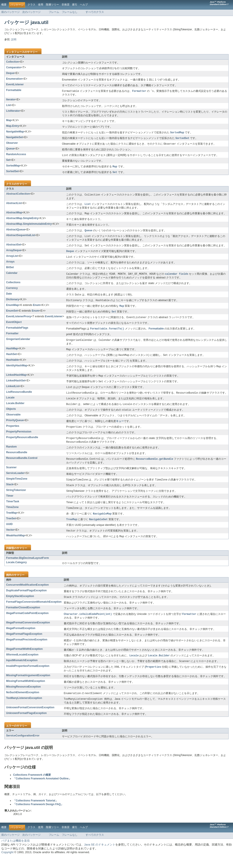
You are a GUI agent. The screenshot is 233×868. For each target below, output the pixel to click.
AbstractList (14, 205)
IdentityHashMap (17, 371)
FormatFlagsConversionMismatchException (34, 612)
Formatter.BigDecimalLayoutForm (28, 568)
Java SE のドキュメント (100, 856)
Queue (10, 149)
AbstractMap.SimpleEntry (22, 220)
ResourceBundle (17, 460)
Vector (10, 539)
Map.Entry (13, 126)
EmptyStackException (20, 606)
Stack (10, 493)
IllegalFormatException (21, 638)
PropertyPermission (19, 439)
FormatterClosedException (23, 617)
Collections (13, 286)
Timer (10, 504)
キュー (120, 428)
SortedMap (13, 167)
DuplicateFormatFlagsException (26, 600)
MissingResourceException (23, 698)
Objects (11, 416)
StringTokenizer (16, 499)
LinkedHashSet (16, 386)
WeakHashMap (16, 545)
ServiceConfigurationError (23, 747)
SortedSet (12, 173)
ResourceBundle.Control (22, 466)
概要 (4, 5)
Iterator (11, 100)
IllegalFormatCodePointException (27, 623)
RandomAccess (16, 155)
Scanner (11, 475)
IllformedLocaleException (22, 665)
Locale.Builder (15, 410)
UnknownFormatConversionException (30, 719)
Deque (10, 73)
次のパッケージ (31, 12)
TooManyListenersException (24, 709)
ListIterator (13, 111)
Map (9, 120)
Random (11, 455)
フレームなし (70, 12)
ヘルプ (84, 5)
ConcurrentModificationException (27, 594)
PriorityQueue (15, 427)
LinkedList (13, 392)
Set (8, 161)
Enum (37, 309)
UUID (9, 533)
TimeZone (12, 516)
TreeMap (11, 521)
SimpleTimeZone (17, 487)
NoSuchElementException (23, 703)
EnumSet (12, 315)
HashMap (12, 353)
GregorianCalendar (18, 344)
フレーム (54, 12)
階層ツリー (52, 5)
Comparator (14, 67)
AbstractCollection (18, 195)
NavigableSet (14, 138)
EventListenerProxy (19, 321)
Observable (13, 422)
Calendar (12, 276)
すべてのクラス (95, 12)
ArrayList (12, 259)
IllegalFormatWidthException (24, 659)
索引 (75, 5)
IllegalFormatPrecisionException (27, 650)
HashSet (11, 359)
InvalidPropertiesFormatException (28, 677)
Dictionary (13, 303)
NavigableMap (15, 132)
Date (9, 297)
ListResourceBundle (19, 398)
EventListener (15, 84)
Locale (10, 404)
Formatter (12, 338)
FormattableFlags (17, 332)
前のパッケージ (10, 12)
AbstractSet (14, 247)
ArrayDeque (14, 253)
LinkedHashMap (16, 381)
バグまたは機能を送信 (16, 852)
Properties (13, 433)
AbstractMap (14, 214)
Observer (12, 144)
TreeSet (11, 527)
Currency (12, 292)
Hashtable (12, 365)
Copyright (7, 864)
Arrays (10, 265)
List (9, 105)
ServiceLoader (15, 481)
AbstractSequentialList (21, 238)
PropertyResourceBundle (22, 445)
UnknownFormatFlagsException (26, 725)
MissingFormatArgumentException (28, 686)
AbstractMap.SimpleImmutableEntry (29, 226)
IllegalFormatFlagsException (24, 644)
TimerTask (13, 510)
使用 (41, 5)
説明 (14, 39)
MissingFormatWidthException (26, 692)
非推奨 (66, 5)
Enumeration (14, 79)
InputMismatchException (22, 671)
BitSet (10, 271)
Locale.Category (16, 572)
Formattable (14, 90)
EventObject (14, 327)
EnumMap (12, 309)
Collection (13, 62)
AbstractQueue (16, 232)
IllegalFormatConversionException (28, 633)
